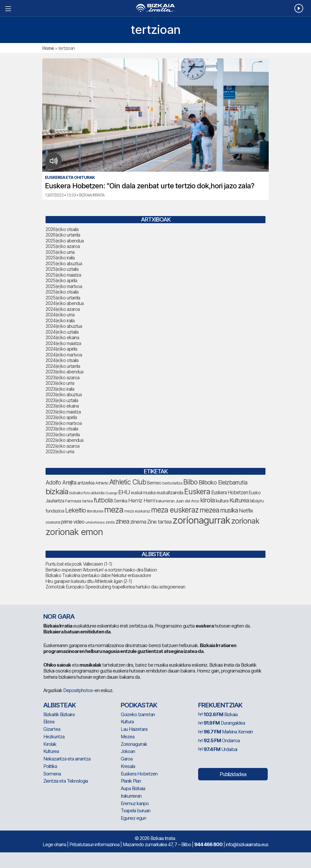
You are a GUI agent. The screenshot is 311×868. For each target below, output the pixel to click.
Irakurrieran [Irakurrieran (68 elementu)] (165, 501)
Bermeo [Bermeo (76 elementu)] (154, 483)
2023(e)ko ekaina (62, 406)
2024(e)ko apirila (61, 349)
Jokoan (128, 751)
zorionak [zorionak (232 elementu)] (245, 521)
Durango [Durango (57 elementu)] (111, 493)
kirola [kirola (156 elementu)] (207, 500)
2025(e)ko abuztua (64, 263)
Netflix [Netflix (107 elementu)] (246, 511)
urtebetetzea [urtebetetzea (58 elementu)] (95, 522)
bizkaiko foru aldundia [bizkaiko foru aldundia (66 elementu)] (87, 493)
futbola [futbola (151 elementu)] (103, 500)
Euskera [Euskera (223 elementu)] (197, 492)
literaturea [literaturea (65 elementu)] (95, 511)
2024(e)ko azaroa (63, 309)
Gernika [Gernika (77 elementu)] (120, 501)
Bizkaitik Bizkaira (59, 714)
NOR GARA (59, 616)
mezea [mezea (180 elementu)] (209, 510)
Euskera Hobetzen (139, 774)
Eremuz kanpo (135, 803)
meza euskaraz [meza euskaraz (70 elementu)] (137, 511)
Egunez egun (133, 818)
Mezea (128, 737)
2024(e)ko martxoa (64, 355)
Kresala (128, 766)
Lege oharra (54, 844)
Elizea (49, 722)
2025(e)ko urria (60, 252)
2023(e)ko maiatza (63, 412)
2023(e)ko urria (60, 383)
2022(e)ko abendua (64, 440)
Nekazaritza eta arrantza (67, 759)
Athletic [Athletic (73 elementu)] (102, 483)
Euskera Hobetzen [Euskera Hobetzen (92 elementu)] (230, 492)
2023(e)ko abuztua (64, 394)
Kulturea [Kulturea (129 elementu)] (239, 500)
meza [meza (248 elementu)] (114, 510)
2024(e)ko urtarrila (63, 366)
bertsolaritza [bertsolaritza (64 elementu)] (172, 483)
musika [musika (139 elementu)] (229, 510)
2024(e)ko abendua (65, 303)
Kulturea (51, 751)
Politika (50, 766)
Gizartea (52, 729)
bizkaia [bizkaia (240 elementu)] (57, 492)
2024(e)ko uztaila (62, 332)
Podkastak (139, 705)
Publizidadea (233, 774)
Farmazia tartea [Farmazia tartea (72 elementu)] (79, 501)
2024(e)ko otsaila (62, 360)
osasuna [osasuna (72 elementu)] (53, 522)
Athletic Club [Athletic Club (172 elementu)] (128, 482)
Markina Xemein (225, 732)
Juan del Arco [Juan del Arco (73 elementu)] (187, 501)
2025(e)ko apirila (61, 280)
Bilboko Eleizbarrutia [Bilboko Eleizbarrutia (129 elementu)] (223, 482)
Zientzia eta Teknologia (66, 781)
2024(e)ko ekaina (62, 337)
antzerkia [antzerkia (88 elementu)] (86, 483)
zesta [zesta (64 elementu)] (110, 522)
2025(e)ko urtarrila (63, 298)
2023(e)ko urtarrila (63, 434)
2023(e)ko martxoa (64, 423)
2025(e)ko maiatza (63, 275)
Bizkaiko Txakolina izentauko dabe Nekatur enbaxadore (98, 575)
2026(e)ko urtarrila (63, 235)
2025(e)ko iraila (60, 258)
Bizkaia (218, 714)
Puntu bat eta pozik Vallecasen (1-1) (79, 564)
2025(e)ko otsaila (62, 292)
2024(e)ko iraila (60, 320)
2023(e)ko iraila (60, 389)
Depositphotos (78, 690)
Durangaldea (222, 723)
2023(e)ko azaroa (62, 377)
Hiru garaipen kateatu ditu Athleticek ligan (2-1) (89, 581)
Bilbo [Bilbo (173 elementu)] (190, 482)
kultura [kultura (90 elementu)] (222, 501)
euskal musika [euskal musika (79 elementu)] (143, 493)
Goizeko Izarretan (138, 714)
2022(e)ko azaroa (62, 446)
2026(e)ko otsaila (62, 229)
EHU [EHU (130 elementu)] (124, 492)
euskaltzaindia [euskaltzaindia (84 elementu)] (170, 492)
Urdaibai (218, 749)
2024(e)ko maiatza (63, 343)
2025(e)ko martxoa (64, 286)
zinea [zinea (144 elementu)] (122, 521)
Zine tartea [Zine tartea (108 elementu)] (159, 522)
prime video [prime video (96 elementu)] (73, 522)
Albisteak (60, 705)
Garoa (127, 759)
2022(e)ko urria (60, 451)
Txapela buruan (135, 810)
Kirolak (50, 744)
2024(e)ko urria (60, 315)
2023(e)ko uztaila (62, 400)
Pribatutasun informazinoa (94, 844)
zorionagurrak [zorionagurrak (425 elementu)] (201, 520)
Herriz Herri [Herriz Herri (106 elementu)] (142, 500)
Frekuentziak (220, 705)
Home (48, 48)
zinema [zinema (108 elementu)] (138, 522)
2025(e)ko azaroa (63, 246)
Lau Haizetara (134, 729)
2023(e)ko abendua (64, 372)
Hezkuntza (54, 737)
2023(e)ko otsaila (62, 429)
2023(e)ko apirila (61, 417)
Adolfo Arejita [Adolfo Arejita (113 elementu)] (61, 482)
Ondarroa (219, 740)
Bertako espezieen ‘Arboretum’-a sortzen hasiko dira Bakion (101, 570)
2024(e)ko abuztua (64, 326)
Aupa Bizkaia (133, 788)
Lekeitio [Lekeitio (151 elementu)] (75, 510)
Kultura (127, 722)
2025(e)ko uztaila (62, 269)
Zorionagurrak (134, 744)
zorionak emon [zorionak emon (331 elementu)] (74, 532)
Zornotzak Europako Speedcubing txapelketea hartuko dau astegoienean (115, 587)
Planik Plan (131, 781)
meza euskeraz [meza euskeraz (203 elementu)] (175, 510)
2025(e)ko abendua (65, 241)
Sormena (52, 774)
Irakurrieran (131, 796)
